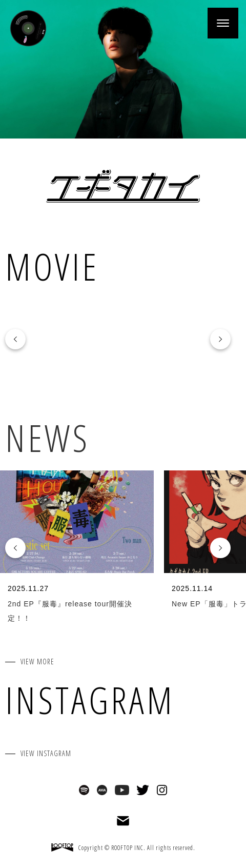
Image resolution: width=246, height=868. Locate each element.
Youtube (122, 790)
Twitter (143, 790)
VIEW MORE (37, 662)
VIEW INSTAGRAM (46, 753)
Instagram (162, 790)
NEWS (47, 438)
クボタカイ (123, 186)
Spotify (84, 790)
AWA (102, 790)
